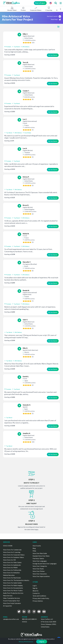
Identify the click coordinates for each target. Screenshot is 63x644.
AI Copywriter (8, 606)
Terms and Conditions (39, 596)
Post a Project (40, 3)
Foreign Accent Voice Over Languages (45, 564)
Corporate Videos (36, 9)
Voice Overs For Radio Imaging (13, 585)
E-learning (49, 9)
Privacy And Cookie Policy (41, 598)
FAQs (34, 551)
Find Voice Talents (38, 558)
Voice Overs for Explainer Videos (13, 557)
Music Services (8, 596)
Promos (23, 9)
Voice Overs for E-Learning (12, 552)
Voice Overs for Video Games (12, 562)
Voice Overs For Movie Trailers (13, 591)
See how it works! (54, 16)
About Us (36, 591)
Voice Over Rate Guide (40, 553)
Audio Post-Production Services (13, 593)
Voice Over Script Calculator (12, 603)
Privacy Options (38, 601)
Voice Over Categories (40, 566)
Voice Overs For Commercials (12, 550)
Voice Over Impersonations (41, 576)
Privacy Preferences (26, 642)
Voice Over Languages (40, 561)
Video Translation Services (12, 598)
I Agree (42, 642)
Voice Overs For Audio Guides (12, 583)
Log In (35, 586)
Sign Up (35, 588)
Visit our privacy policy (47, 639)
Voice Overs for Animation (11, 573)
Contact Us (36, 593)
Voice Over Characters (40, 574)
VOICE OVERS (8, 546)
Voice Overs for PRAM (10, 568)
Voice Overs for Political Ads (12, 570)
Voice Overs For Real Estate (12, 578)
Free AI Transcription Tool (11, 601)
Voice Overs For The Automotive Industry (16, 580)
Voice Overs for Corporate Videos (14, 555)
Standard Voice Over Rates (41, 556)
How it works (37, 546)
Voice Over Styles (38, 569)
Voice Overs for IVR (9, 560)
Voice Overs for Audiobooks (12, 565)
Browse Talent (12, 9)
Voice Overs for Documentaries (13, 588)
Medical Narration (9, 575)
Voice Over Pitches (39, 571)
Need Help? (56, 20)
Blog (34, 548)
